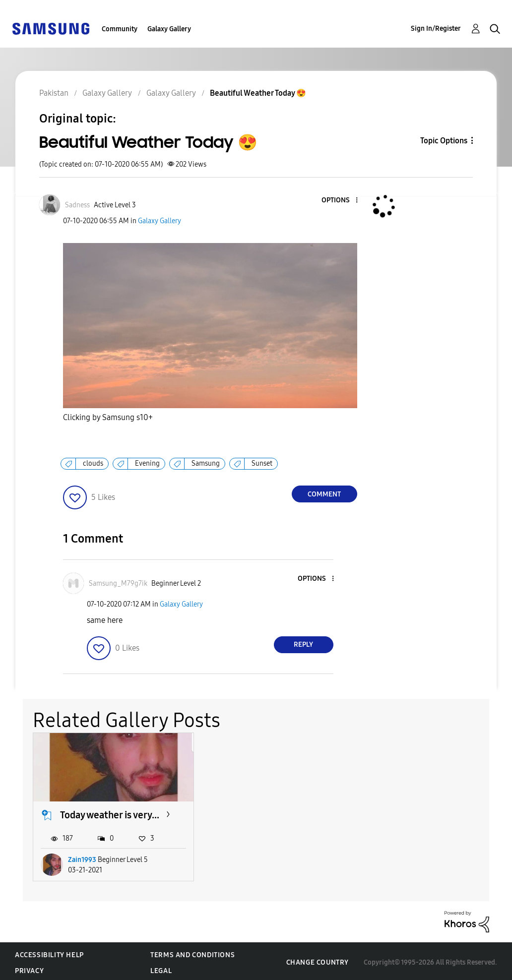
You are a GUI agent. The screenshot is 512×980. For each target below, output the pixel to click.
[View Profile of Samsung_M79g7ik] (118, 583)
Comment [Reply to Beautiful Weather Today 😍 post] (324, 494)
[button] (340, 201)
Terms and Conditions (192, 952)
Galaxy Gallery (169, 29)
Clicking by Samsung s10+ (108, 417)
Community (120, 29)
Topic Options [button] (444, 141)
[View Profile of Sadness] (77, 205)
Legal (161, 968)
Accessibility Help (49, 952)
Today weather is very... (110, 812)
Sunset (262, 463)
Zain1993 (82, 857)
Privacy (29, 968)
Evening (147, 463)
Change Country (318, 959)
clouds (93, 463)
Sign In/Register (436, 29)
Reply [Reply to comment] (303, 644)
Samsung (206, 463)
